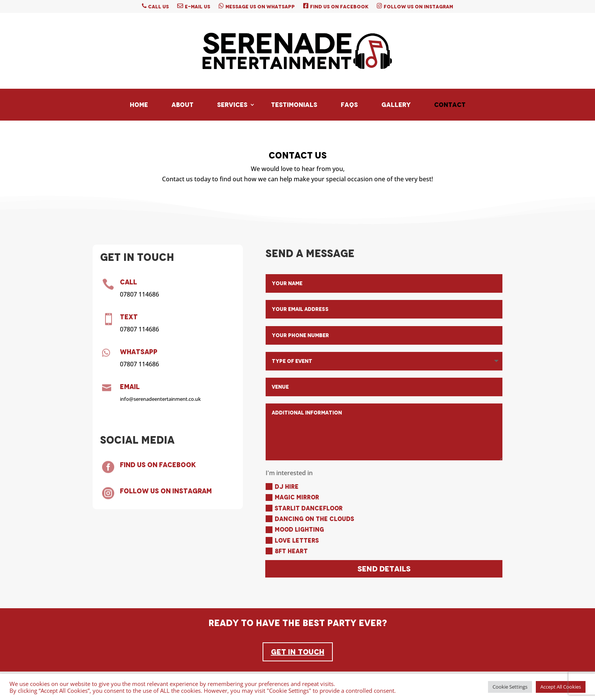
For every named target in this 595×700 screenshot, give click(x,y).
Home (139, 105)
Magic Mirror (292, 497)
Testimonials (294, 105)
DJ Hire (282, 487)
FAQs (349, 105)
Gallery (396, 105)
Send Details (384, 569)
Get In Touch (298, 652)
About (183, 105)
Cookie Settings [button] (510, 687)
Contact (450, 105)
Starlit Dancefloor (304, 508)
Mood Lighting (295, 530)
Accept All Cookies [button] (561, 687)
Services (232, 105)
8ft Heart (287, 551)
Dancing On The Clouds (310, 519)
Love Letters (292, 541)
